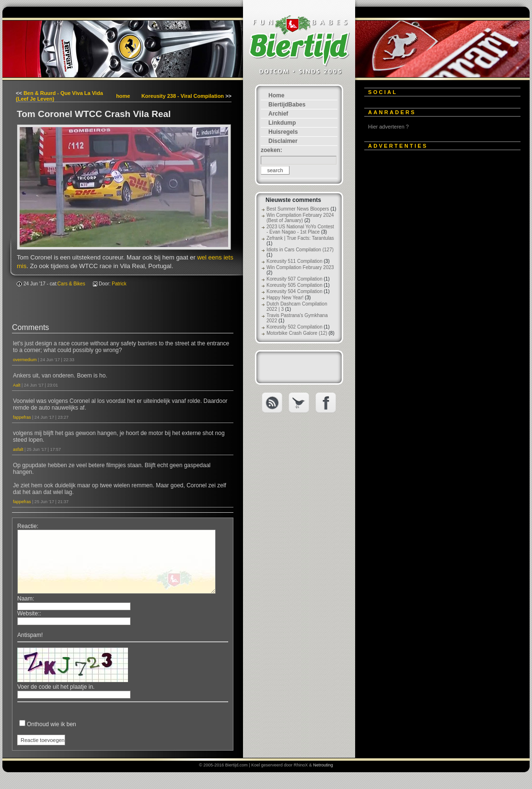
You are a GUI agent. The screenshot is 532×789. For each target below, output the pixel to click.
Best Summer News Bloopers (298, 209)
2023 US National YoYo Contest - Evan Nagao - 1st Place (300, 229)
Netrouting (323, 765)
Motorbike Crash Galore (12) (297, 333)
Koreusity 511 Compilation (295, 261)
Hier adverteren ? (388, 127)
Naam (25, 599)
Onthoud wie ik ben (52, 724)
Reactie (27, 526)
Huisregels (283, 132)
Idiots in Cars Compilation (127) (300, 250)
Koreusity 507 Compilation (295, 279)
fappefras (22, 417)
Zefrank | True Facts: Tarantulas (300, 238)
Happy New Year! (285, 298)
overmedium (25, 360)
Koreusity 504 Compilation (295, 291)
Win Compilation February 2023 (300, 267)
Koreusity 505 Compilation (295, 285)
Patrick (119, 284)
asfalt (18, 449)
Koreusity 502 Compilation (295, 327)
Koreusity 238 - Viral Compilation (183, 96)
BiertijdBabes (287, 105)
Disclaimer (283, 141)
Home (276, 95)
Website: (28, 613)
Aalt (17, 385)
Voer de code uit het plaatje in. (56, 687)
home (123, 96)
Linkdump (282, 123)
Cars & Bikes (71, 284)
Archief (278, 114)
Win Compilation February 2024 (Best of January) (300, 218)
